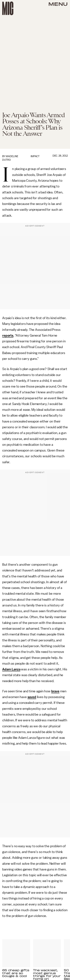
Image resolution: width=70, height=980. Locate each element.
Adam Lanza (11, 669)
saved (32, 697)
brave (55, 691)
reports (8, 335)
